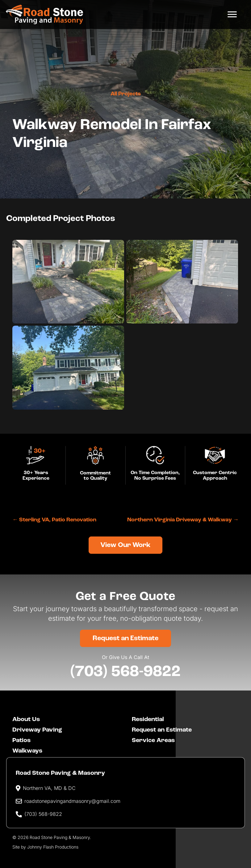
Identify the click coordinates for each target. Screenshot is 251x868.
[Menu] (232, 15)
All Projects (126, 94)
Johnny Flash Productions (53, 846)
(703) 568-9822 (125, 671)
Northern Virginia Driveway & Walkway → (183, 520)
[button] (125, 545)
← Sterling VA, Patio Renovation (54, 520)
